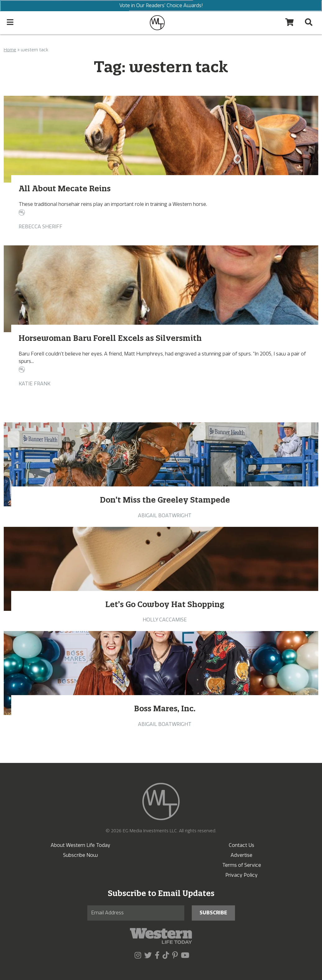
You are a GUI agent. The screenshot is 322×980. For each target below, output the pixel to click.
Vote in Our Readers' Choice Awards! (161, 6)
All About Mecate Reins (65, 188)
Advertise (241, 855)
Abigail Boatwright (165, 516)
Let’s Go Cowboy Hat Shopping (165, 604)
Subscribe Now (80, 855)
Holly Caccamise (165, 620)
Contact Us (241, 845)
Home (10, 50)
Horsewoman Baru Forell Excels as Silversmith (110, 338)
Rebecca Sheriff (41, 227)
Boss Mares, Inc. (165, 708)
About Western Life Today (80, 845)
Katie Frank (34, 384)
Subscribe (213, 913)
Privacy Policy (241, 875)
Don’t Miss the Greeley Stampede (165, 500)
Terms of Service (242, 865)
